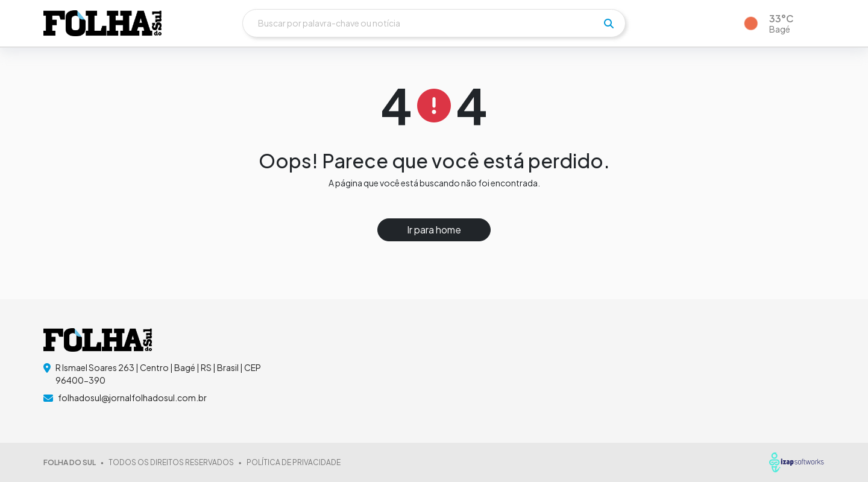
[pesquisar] (609, 24)
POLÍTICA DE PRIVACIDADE (294, 462)
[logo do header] (102, 23)
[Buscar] (434, 23)
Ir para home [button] (434, 230)
